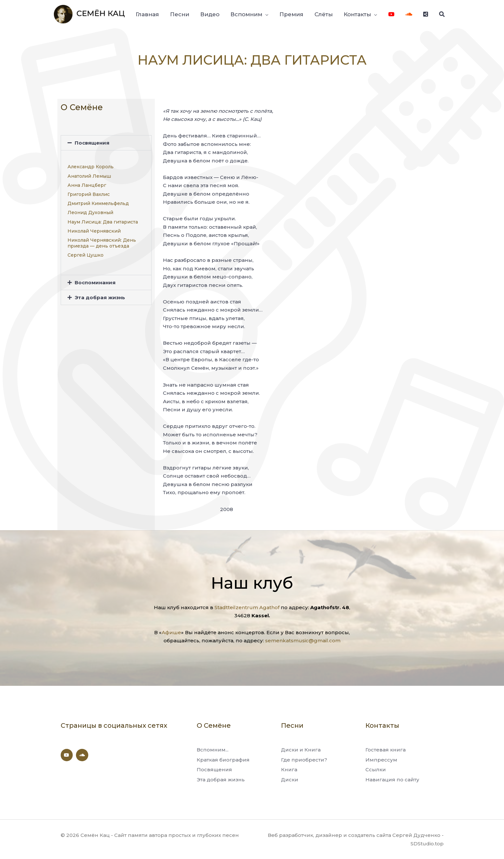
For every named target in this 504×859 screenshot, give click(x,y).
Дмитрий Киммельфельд (98, 203)
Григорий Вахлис (89, 194)
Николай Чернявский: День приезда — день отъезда (102, 243)
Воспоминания (95, 282)
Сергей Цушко (86, 255)
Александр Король (91, 167)
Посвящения (92, 143)
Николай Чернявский (94, 231)
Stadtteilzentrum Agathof (247, 607)
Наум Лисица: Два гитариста (103, 222)
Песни (292, 725)
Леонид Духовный (90, 212)
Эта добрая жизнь (100, 297)
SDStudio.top (427, 844)
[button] (106, 143)
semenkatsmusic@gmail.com (303, 641)
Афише (171, 632)
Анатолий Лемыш (89, 176)
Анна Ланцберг (87, 185)
